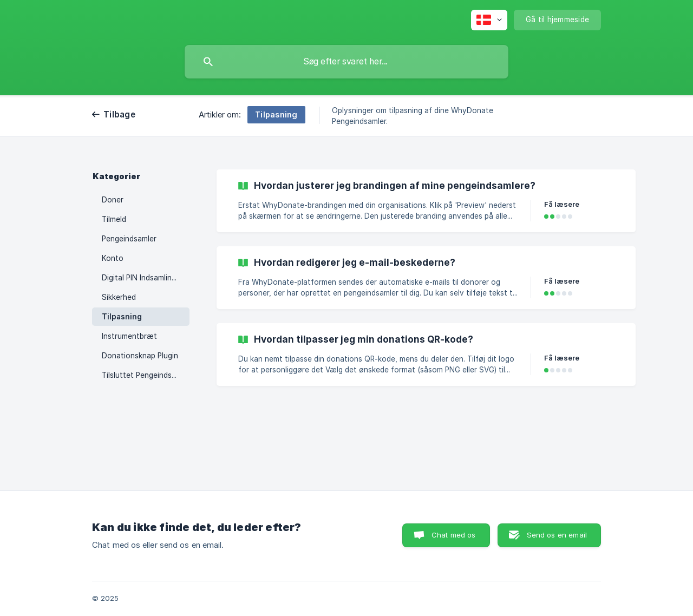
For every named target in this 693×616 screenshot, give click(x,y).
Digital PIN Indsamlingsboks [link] (146, 278)
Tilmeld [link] (114, 219)
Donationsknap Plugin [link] (140, 356)
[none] (489, 20)
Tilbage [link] (119, 114)
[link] (426, 201)
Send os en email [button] (557, 535)
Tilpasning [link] (122, 317)
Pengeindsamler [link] (129, 239)
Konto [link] (113, 258)
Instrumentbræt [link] (129, 336)
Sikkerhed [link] (119, 297)
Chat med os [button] (454, 535)
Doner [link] (113, 200)
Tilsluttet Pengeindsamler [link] (146, 375)
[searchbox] (346, 62)
